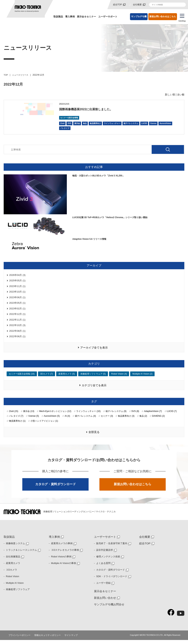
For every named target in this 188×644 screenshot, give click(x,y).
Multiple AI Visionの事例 (63, 567)
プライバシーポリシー (19, 639)
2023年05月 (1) (17, 304)
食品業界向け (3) (126, 420)
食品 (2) (143, 420)
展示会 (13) (29, 415)
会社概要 (137, 5)
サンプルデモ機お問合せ (108, 608)
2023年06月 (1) (17, 298)
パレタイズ (65, 128)
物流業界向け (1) (17, 424)
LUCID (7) (172, 415)
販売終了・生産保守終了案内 (111, 547)
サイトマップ (70, 639)
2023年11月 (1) (17, 287)
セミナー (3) (107, 420)
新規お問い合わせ (104, 602)
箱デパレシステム (131, 123)
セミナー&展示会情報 (69, 118)
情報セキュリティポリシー (47, 639)
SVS (69, 123)
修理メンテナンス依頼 (107, 561)
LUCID (144, 123)
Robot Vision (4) (119, 377)
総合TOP (117, 5)
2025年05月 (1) (17, 281)
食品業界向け (95, 123)
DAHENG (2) (158, 420)
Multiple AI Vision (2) (142, 377)
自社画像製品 (12, 561)
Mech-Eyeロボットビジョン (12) (55, 415)
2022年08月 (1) (17, 333)
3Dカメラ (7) (47, 377)
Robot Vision (12, 580)
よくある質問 (103, 567)
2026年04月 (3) (17, 275)
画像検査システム (15, 547)
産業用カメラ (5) (67, 377)
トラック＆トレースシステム (20, 554)
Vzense (153, 123)
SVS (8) (135, 415)
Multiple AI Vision (14, 587)
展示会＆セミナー (86, 17)
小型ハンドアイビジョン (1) (44, 424)
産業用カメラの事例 (61, 547)
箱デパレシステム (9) (116, 415)
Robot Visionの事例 (61, 561)
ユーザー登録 (103, 587)
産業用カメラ (12, 567)
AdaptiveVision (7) (153, 415)
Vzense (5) (34, 420)
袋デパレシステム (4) (85, 420)
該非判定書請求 (104, 554)
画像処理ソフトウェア (17, 593)
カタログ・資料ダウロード (109, 574)
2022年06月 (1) (17, 339)
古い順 (180, 95)
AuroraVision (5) (52, 420)
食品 (85, 123)
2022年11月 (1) (17, 322)
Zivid (62, 123)
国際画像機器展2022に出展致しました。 (93, 109)
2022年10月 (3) (17, 328)
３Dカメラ (11, 574)
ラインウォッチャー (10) (88, 415)
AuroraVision (165, 123)
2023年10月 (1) (17, 293)
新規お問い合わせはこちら (163, 16)
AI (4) (67, 420)
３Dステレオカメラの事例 (64, 554)
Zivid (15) (14, 415)
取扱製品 (58, 17)
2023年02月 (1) (17, 310)
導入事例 (70, 17)
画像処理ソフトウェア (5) (93, 377)
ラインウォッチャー (112, 123)
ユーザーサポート (108, 17)
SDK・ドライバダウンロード (111, 580)
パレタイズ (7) (16, 420)
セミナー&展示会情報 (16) (22, 377)
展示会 (77, 123)
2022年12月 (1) (17, 316)
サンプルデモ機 (139, 16)
